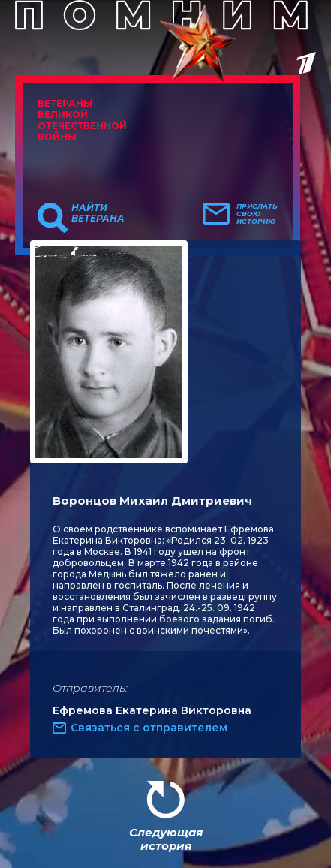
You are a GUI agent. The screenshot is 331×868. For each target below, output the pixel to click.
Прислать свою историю (257, 214)
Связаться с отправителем (149, 728)
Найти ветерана (98, 213)
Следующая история (166, 839)
